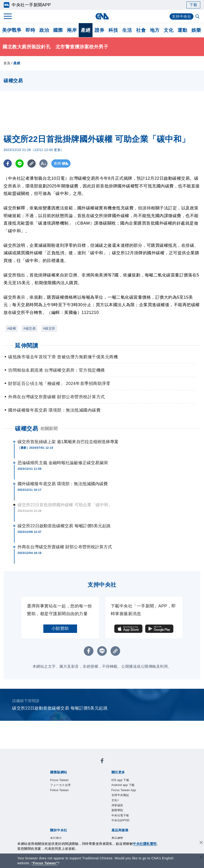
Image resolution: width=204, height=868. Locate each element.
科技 (113, 30)
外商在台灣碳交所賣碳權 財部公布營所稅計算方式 (65, 547)
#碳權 (12, 328)
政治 (44, 30)
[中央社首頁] (102, 16)
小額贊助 (60, 628)
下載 (193, 5)
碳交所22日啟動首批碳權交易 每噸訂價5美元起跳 (64, 526)
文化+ (115, 801)
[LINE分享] (20, 163)
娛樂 (196, 30)
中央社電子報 (120, 816)
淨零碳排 (117, 806)
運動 (182, 30)
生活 (127, 30)
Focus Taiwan (60, 780)
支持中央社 (182, 16)
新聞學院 (117, 811)
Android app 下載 (123, 786)
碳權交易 (26, 429)
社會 (141, 30)
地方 (155, 30)
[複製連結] (32, 163)
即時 (30, 30)
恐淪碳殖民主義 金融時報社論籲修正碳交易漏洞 (63, 463)
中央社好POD (121, 821)
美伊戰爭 (12, 30)
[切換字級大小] (43, 163)
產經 (86, 30)
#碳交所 (49, 328)
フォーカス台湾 (60, 786)
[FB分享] (8, 163)
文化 (169, 30)
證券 (99, 30)
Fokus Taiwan (60, 791)
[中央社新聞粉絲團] (102, 762)
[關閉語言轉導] (201, 858)
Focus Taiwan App (124, 791)
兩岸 (72, 30)
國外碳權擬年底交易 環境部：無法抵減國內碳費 (63, 484)
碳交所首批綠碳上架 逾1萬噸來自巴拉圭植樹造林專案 (68, 442)
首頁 (7, 63)
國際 (58, 30)
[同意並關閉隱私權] (201, 843)
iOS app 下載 (121, 780)
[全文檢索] (198, 17)
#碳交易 (30, 328)
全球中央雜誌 (120, 796)
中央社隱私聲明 (145, 844)
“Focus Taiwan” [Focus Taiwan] (45, 863)
